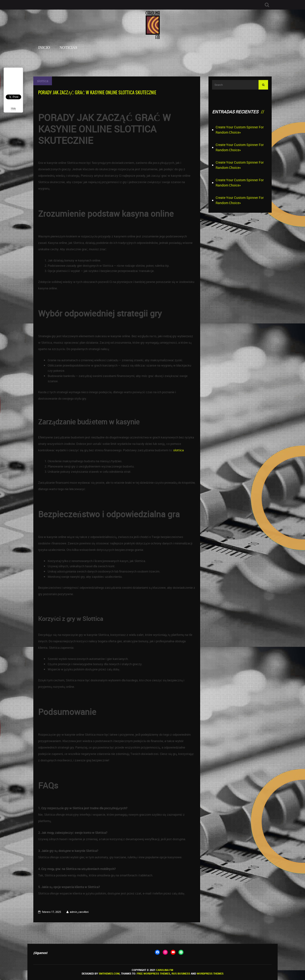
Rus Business (181, 973)
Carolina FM (165, 970)
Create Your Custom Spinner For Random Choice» (240, 130)
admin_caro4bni (79, 912)
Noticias (69, 48)
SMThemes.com (109, 973)
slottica (43, 81)
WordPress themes (210, 973)
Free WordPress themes (153, 973)
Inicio (44, 48)
